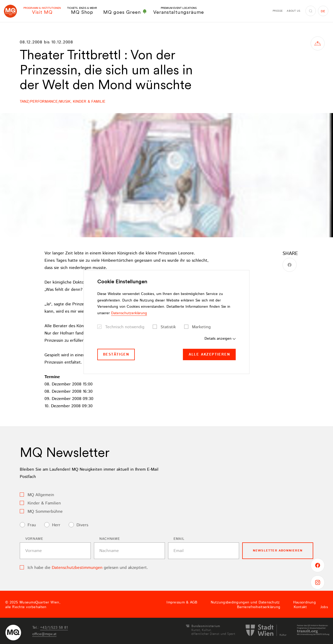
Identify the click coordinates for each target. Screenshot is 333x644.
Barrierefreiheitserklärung (259, 607)
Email (179, 539)
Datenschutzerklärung (129, 313)
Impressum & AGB (182, 602)
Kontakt (300, 607)
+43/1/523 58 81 (54, 628)
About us (293, 11)
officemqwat (44, 634)
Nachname (110, 539)
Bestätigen (116, 354)
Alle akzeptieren (209, 354)
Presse (278, 11)
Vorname (34, 539)
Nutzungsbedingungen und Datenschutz (245, 602)
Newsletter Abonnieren (278, 551)
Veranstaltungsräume (179, 11)
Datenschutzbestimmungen (77, 568)
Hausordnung (305, 602)
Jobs (324, 607)
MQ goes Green (125, 12)
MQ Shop (82, 11)
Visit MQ (42, 11)
